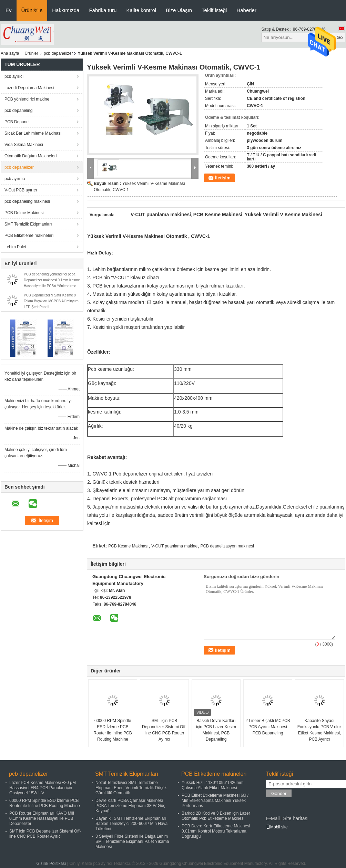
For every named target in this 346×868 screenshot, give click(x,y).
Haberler (246, 10)
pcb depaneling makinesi (27, 201)
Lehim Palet (15, 247)
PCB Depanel (17, 122)
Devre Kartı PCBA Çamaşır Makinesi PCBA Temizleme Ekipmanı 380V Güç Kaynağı (130, 806)
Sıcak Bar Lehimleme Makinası (33, 133)
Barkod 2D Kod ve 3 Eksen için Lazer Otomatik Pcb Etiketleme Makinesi (216, 816)
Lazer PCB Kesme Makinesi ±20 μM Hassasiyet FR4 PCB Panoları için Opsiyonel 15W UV (43, 788)
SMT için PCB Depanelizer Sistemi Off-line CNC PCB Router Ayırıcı (164, 730)
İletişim (223, 178)
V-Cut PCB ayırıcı (21, 190)
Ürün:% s (32, 10)
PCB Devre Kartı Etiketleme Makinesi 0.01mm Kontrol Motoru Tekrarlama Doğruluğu (216, 831)
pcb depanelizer (58, 53)
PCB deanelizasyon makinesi (227, 546)
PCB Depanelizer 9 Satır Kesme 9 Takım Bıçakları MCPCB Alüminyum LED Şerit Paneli (51, 301)
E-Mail (273, 818)
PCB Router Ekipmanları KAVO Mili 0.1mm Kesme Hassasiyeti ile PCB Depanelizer (42, 818)
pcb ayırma (15, 179)
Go (340, 37)
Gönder (279, 793)
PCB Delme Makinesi (24, 213)
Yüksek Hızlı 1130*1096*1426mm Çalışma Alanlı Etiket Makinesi (212, 785)
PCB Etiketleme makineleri (29, 236)
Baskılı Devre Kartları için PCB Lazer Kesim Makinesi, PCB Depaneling (216, 730)
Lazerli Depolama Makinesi (29, 88)
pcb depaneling (18, 111)
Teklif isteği (214, 10)
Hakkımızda (66, 10)
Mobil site (277, 827)
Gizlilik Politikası (51, 864)
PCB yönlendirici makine (27, 99)
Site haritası (296, 818)
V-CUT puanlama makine (174, 546)
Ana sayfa (10, 53)
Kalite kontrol (141, 10)
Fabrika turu (103, 10)
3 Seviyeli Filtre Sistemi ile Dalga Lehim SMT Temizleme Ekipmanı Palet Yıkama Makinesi (132, 841)
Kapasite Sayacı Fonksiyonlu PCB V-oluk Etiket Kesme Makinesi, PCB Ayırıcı (320, 730)
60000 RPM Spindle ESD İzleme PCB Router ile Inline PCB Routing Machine (113, 730)
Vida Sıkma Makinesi (24, 145)
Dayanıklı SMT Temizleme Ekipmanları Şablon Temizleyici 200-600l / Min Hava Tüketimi (131, 824)
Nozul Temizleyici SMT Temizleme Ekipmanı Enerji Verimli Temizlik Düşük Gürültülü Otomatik (131, 788)
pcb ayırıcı (14, 76)
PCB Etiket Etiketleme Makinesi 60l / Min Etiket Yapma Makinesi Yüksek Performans (215, 801)
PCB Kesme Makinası (128, 546)
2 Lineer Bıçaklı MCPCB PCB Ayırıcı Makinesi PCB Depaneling (268, 727)
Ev (9, 10)
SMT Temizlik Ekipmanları (28, 224)
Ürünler (31, 53)
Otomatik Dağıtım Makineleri (30, 156)
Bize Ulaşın (179, 10)
